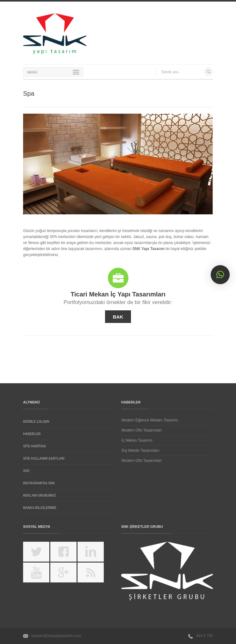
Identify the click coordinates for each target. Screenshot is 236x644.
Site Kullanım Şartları (44, 459)
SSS (26, 471)
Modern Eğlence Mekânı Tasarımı (150, 420)
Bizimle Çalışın (36, 422)
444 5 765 (205, 636)
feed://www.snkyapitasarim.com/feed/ (95, 575)
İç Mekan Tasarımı (137, 440)
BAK (118, 317)
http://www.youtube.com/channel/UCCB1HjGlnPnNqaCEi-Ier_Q (40, 575)
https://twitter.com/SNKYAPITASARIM (40, 554)
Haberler (32, 434)
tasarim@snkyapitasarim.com (56, 636)
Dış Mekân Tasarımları (140, 450)
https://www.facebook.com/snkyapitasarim (68, 554)
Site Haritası (34, 446)
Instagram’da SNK (39, 483)
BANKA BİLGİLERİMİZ (40, 508)
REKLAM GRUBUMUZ (40, 495)
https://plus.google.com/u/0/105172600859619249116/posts (68, 575)
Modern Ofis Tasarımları (142, 430)
